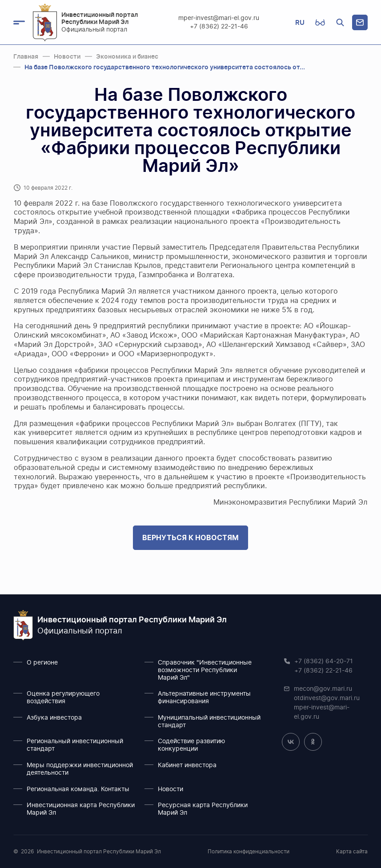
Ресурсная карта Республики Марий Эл (203, 809)
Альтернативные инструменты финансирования (204, 698)
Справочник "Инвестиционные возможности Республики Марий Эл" (205, 670)
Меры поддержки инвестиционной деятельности (80, 769)
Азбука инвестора (54, 718)
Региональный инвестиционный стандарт (75, 745)
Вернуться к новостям (190, 538)
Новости (170, 789)
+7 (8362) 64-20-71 (324, 661)
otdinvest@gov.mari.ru (327, 698)
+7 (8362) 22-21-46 (219, 27)
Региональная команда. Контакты (78, 789)
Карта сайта (352, 852)
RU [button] (300, 22)
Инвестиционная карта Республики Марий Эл (81, 809)
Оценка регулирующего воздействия (63, 698)
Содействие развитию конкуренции (191, 745)
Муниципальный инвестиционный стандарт (209, 722)
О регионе (42, 663)
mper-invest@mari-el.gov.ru (219, 18)
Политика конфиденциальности (249, 852)
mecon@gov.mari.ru (323, 689)
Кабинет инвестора (187, 765)
